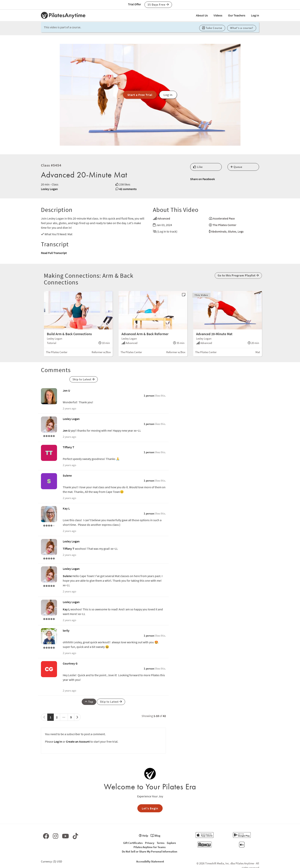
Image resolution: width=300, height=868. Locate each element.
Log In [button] (168, 95)
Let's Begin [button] (150, 808)
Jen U (66, 390)
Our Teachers (237, 15)
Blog (155, 836)
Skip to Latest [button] (84, 379)
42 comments (128, 189)
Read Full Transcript (54, 253)
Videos (218, 15)
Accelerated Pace (224, 218)
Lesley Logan (49, 189)
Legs (241, 231)
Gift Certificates (133, 843)
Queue (236, 167)
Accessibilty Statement (150, 861)
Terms (161, 843)
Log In (255, 15)
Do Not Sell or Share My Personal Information (150, 851)
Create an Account (78, 741)
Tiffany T (68, 447)
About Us (202, 15)
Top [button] (89, 702)
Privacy (150, 843)
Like (198, 167)
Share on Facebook (203, 179)
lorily (66, 630)
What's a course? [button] (242, 28)
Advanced (164, 218)
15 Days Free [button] (158, 4)
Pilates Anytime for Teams (150, 847)
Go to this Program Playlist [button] (238, 275)
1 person (149, 396)
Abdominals (219, 231)
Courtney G (70, 663)
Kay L (66, 508)
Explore (171, 843)
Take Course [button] (212, 28)
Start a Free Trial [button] (140, 95)
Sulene (67, 475)
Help (143, 836)
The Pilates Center (224, 225)
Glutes (232, 231)
